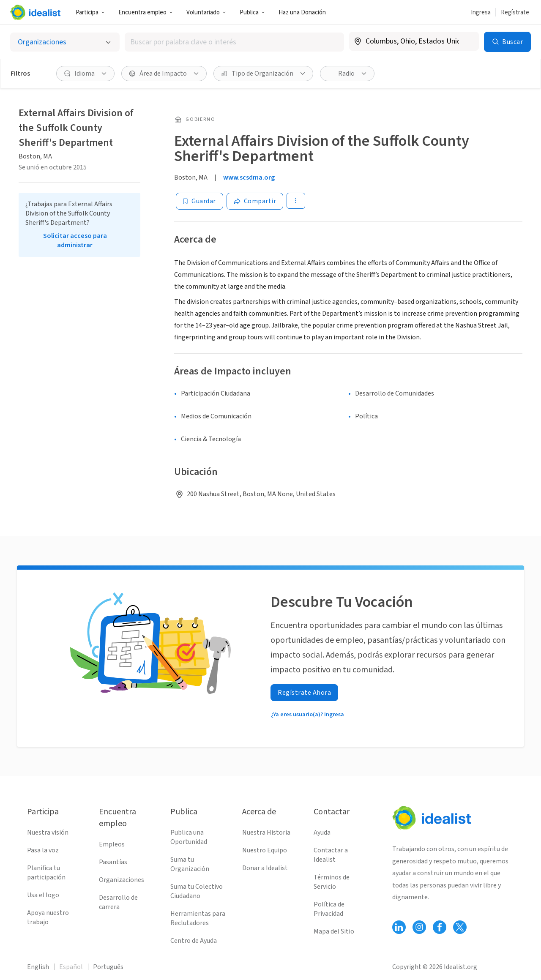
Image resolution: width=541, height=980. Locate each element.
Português (108, 967)
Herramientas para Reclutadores (198, 918)
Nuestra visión (48, 833)
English (38, 967)
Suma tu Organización (190, 864)
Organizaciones (122, 880)
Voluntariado (206, 12)
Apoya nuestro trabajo (48, 917)
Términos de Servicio (332, 882)
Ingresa (481, 12)
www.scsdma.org (249, 177)
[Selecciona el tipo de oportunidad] (65, 42)
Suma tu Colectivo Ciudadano (197, 891)
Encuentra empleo (146, 12)
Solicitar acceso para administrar (75, 240)
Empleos (112, 844)
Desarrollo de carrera (118, 902)
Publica (252, 12)
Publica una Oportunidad (189, 837)
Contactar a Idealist (331, 855)
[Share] (255, 201)
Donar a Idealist (265, 868)
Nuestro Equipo (265, 850)
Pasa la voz (43, 850)
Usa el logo (43, 895)
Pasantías (113, 862)
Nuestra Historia (266, 833)
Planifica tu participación (46, 873)
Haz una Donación (302, 12)
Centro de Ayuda (194, 941)
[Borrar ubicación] (467, 41)
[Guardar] (199, 201)
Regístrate (515, 12)
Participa (90, 12)
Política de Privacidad (329, 909)
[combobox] (234, 42)
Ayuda (322, 833)
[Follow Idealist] (399, 927)
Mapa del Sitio (334, 931)
